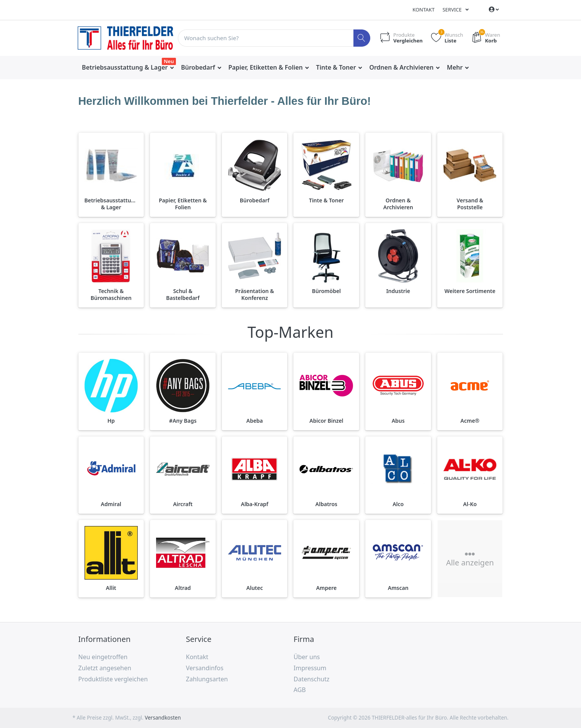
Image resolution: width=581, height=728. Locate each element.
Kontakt (423, 10)
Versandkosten (163, 718)
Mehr (456, 67)
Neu (169, 61)
